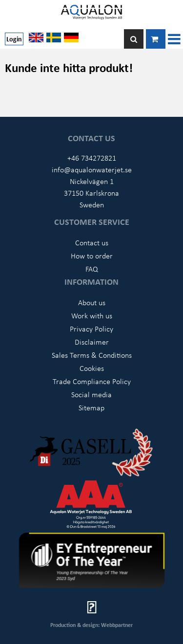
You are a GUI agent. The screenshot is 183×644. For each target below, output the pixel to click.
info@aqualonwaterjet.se (92, 169)
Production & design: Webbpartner (91, 625)
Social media (91, 394)
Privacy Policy (91, 329)
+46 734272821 (92, 158)
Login (14, 39)
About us (92, 302)
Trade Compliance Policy (92, 381)
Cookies (92, 368)
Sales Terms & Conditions (92, 355)
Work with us (92, 315)
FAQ (92, 269)
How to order (92, 256)
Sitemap (91, 407)
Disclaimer (92, 342)
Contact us (92, 242)
